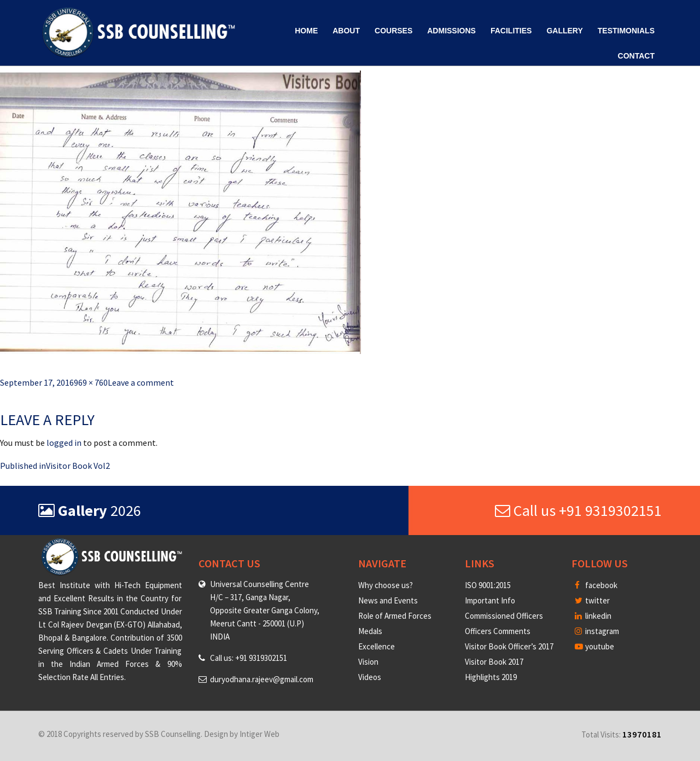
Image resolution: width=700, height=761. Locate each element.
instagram (597, 631)
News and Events (388, 600)
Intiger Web (259, 734)
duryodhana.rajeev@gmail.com (262, 679)
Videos (370, 677)
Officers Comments (498, 631)
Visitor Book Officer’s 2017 (509, 646)
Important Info (490, 600)
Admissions (451, 31)
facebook (596, 585)
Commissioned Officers (504, 616)
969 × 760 (91, 382)
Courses (393, 31)
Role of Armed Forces (395, 616)
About (346, 31)
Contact (636, 56)
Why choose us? (386, 585)
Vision (368, 662)
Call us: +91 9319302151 (249, 658)
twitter (592, 600)
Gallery (564, 31)
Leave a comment (141, 382)
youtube (594, 646)
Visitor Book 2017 (494, 662)
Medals (370, 631)
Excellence (377, 646)
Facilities (511, 31)
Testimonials (626, 31)
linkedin (593, 616)
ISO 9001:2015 (488, 585)
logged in (64, 443)
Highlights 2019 (491, 677)
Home (306, 31)
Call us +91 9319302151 (578, 510)
